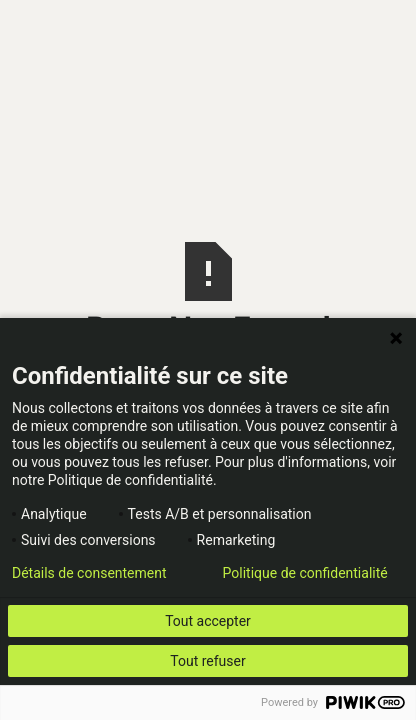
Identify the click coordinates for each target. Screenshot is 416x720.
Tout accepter (208, 621)
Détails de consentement (89, 573)
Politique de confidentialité (305, 573)
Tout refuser (207, 661)
